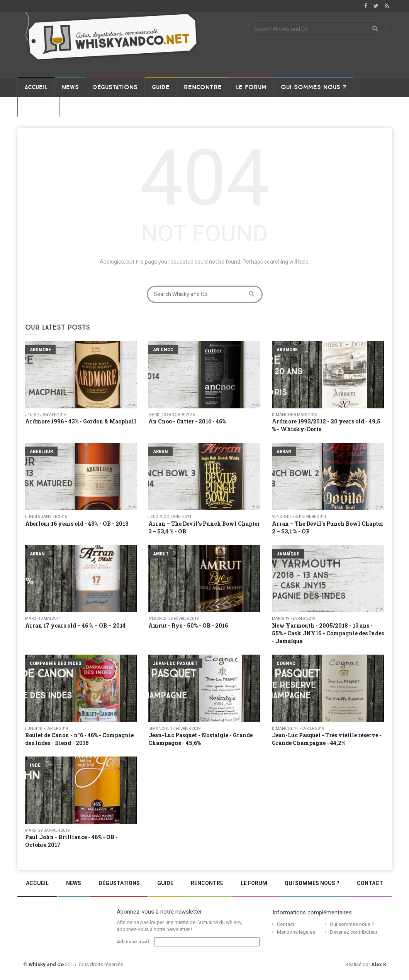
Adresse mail (133, 942)
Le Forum (251, 87)
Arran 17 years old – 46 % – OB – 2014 (75, 625)
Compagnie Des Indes (56, 663)
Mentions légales (296, 932)
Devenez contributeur (354, 932)
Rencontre (203, 87)
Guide (161, 87)
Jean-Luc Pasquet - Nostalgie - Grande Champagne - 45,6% (200, 739)
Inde (35, 765)
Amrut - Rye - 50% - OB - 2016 (188, 625)
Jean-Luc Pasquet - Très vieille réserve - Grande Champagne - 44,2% (327, 739)
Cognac (286, 663)
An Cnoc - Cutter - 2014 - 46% (187, 421)
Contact (38, 107)
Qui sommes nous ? (313, 87)
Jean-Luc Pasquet (175, 663)
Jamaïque (288, 554)
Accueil (36, 87)
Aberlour (41, 451)
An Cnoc (163, 350)
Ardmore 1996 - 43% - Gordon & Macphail (81, 421)
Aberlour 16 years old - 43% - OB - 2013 (77, 524)
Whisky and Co (46, 964)
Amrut (161, 554)
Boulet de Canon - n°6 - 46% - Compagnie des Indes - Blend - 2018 (79, 739)
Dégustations (115, 87)
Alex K (379, 964)
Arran (160, 451)
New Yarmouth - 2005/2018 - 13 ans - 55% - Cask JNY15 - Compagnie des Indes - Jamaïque (328, 633)
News (70, 87)
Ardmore (40, 350)
